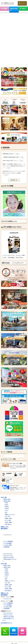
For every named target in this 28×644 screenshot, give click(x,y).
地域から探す (7, 499)
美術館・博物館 (8, 522)
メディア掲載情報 (8, 541)
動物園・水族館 (8, 518)
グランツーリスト (8, 555)
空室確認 (4, 9)
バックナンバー (19, 263)
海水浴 (7, 505)
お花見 (7, 503)
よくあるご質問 (8, 545)
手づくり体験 (8, 520)
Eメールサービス (8, 554)
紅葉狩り (7, 508)
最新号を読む (6, 263)
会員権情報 (7, 547)
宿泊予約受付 (14, 9)
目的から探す (7, 501)
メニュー (22, 3)
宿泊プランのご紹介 (9, 557)
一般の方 (23, 9)
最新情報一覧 (14, 180)
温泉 (6, 512)
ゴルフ (7, 510)
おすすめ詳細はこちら (9, 221)
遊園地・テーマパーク (10, 514)
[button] (3, 396)
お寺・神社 (8, 516)
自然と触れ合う (8, 524)
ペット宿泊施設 (8, 543)
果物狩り (7, 507)
